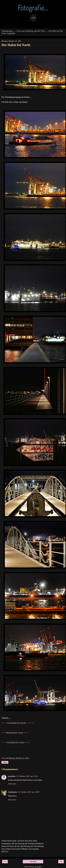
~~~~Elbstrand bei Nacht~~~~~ (15, 733)
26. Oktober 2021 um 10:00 (29, 792)
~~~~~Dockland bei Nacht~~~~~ (16, 742)
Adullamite (13, 792)
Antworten (12, 784)
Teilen (5, 762)
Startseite (33, 862)
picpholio (12, 776)
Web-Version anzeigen (33, 867)
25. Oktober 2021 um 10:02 (27, 776)
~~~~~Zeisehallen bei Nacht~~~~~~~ (18, 723)
